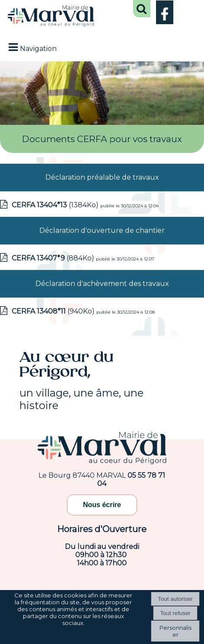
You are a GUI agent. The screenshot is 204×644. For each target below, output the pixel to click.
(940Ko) (54, 311)
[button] (142, 9)
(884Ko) (54, 258)
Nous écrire (102, 505)
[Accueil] (51, 17)
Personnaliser (175, 631)
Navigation (38, 49)
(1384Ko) (56, 205)
